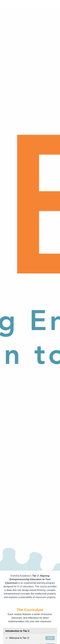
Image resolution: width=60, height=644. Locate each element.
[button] (55, 4)
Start (50, 638)
